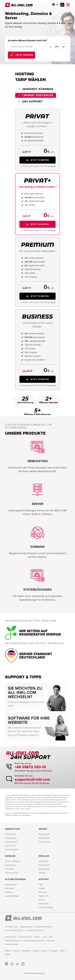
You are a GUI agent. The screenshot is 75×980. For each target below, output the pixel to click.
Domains (10, 856)
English (8, 951)
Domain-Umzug (11, 873)
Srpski (8, 954)
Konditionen (43, 861)
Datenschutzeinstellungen (35, 973)
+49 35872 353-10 (31, 767)
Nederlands (26, 951)
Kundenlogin (62, 5)
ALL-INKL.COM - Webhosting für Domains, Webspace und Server (19, 5)
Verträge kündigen (46, 907)
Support (44, 879)
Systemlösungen (15, 879)
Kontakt (42, 888)
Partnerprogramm (12, 850)
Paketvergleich (11, 838)
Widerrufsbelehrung (13, 941)
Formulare (43, 892)
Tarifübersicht (10, 834)
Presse (37, 937)
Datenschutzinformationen (33, 941)
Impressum (51, 941)
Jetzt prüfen (24, 55)
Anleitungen (43, 904)
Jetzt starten (40, 160)
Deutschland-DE (11, 944)
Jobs (44, 937)
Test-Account (10, 846)
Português (54, 951)
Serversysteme (11, 885)
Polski (62, 951)
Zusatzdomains (11, 842)
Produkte (9, 892)
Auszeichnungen (25, 937)
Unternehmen (10, 937)
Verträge (42, 873)
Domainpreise (44, 838)
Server (43, 829)
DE (55, 5)
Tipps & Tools (44, 896)
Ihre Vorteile (10, 869)
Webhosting (12, 829)
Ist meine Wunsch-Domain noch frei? (27, 40)
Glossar (42, 900)
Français (16, 951)
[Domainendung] (58, 47)
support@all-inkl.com (33, 779)
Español (36, 951)
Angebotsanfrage (12, 896)
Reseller (44, 856)
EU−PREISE (52, 166)
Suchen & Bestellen (13, 861)
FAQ (41, 885)
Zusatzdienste (44, 842)
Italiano (44, 951)
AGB (51, 937)
